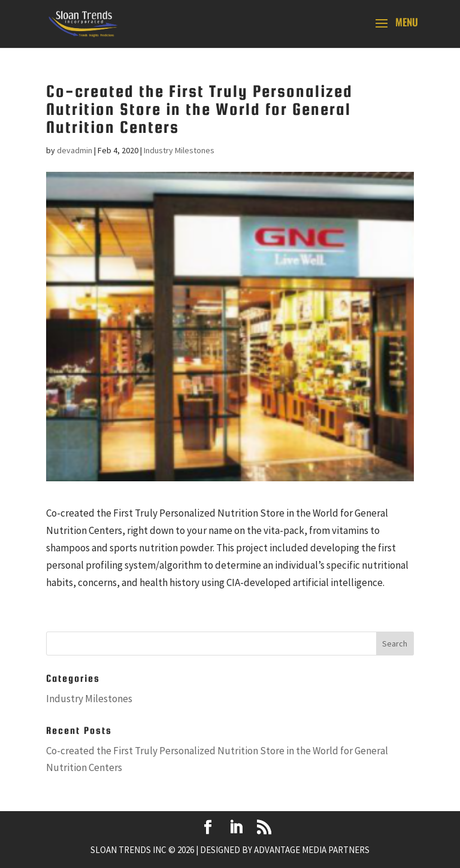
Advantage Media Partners (312, 850)
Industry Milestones (179, 150)
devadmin (75, 150)
